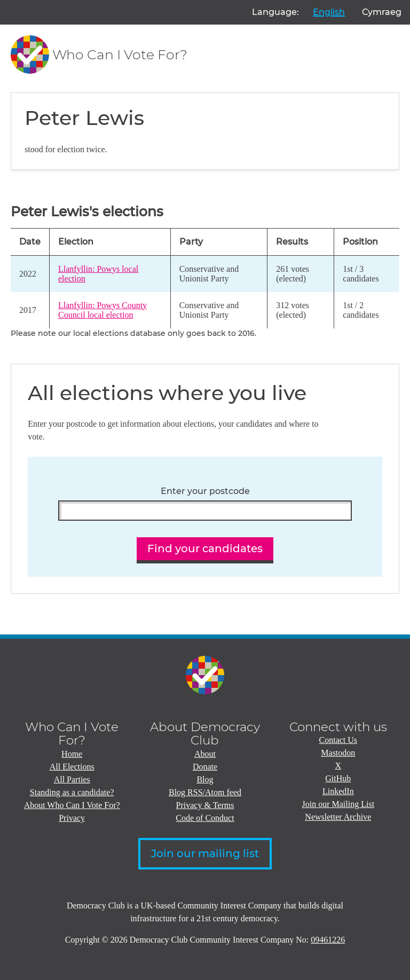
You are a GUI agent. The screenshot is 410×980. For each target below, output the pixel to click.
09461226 (328, 940)
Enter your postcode (205, 491)
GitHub (338, 778)
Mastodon (338, 753)
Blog (205, 779)
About (205, 754)
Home (72, 754)
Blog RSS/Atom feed (205, 792)
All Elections (72, 767)
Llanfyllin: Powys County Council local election (102, 310)
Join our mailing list (205, 853)
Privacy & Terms (205, 805)
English (329, 12)
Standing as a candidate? (72, 792)
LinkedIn (338, 791)
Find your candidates (205, 548)
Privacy (72, 818)
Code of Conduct (205, 818)
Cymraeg (382, 12)
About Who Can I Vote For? (72, 805)
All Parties (72, 779)
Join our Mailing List (338, 804)
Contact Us (338, 740)
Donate (205, 767)
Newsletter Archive (338, 817)
